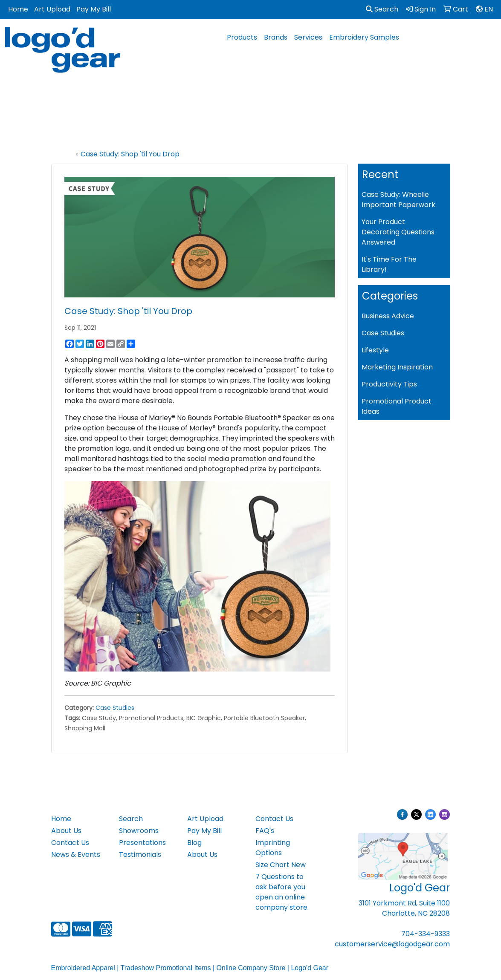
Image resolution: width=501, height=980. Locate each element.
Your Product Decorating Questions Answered (398, 232)
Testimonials (140, 855)
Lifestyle (375, 350)
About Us (66, 831)
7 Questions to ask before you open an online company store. (282, 892)
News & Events (76, 855)
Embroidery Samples (364, 37)
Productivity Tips (389, 384)
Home (18, 9)
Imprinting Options (273, 848)
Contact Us (70, 843)
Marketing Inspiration (397, 367)
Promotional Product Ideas (397, 406)
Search (382, 9)
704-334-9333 (426, 934)
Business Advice (388, 316)
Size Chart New (281, 865)
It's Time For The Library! (389, 264)
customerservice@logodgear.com (392, 944)
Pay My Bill (94, 9)
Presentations (142, 843)
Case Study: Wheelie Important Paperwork (398, 200)
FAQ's (265, 831)
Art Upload (52, 9)
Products (242, 37)
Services (308, 37)
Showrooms (139, 831)
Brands (276, 37)
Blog (194, 843)
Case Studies (115, 708)
